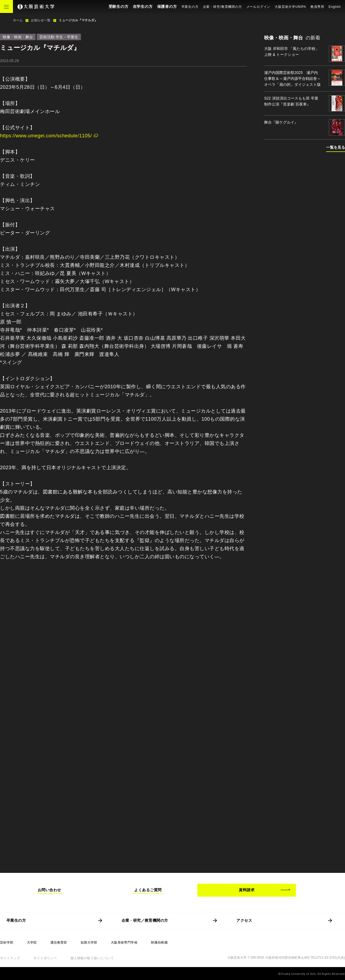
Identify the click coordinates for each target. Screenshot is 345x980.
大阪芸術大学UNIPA (290, 7)
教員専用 (317, 7)
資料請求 (247, 890)
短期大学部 (89, 942)
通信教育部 (59, 942)
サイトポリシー (45, 958)
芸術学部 (7, 942)
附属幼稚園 (159, 942)
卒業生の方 (190, 7)
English (335, 7)
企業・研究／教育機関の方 (145, 920)
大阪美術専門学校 (124, 942)
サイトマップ (10, 958)
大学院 (32, 942)
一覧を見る (336, 147)
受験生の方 (119, 6)
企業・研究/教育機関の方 (222, 7)
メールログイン (258, 7)
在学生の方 (143, 6)
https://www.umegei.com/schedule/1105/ (46, 136)
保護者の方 (167, 6)
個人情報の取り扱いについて (92, 958)
